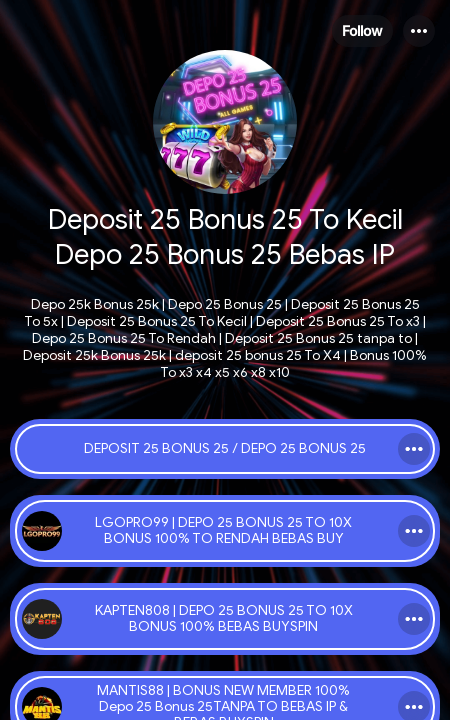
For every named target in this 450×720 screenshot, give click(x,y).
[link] (225, 449)
